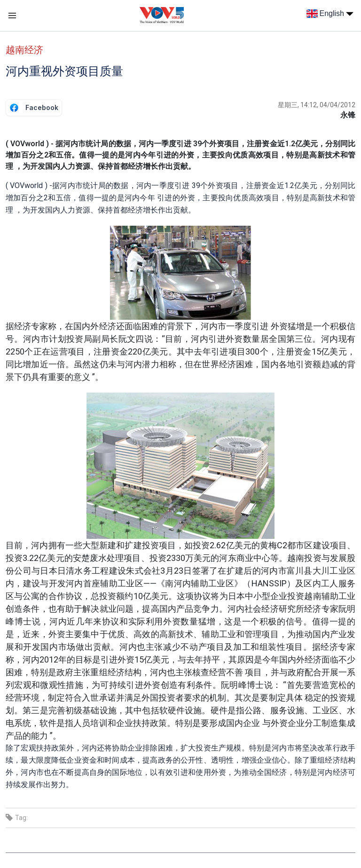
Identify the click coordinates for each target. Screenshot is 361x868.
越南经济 (24, 50)
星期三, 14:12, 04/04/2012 (317, 105)
